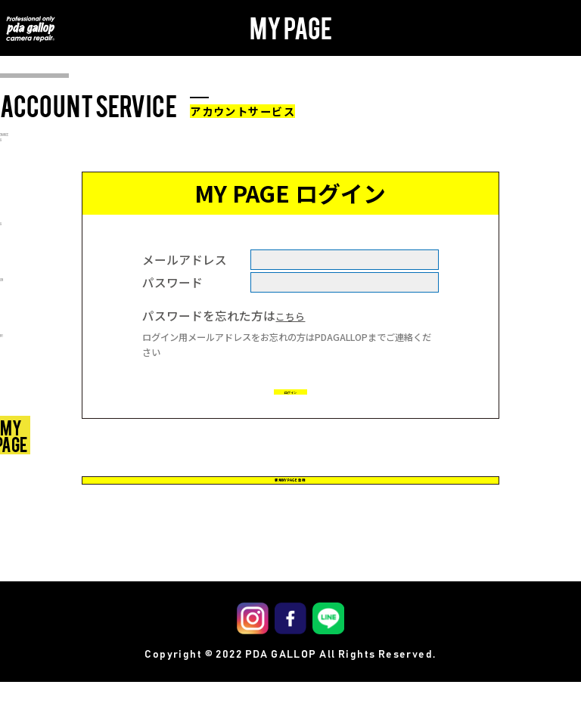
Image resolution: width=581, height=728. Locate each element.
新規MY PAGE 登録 (290, 510)
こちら (294, 315)
